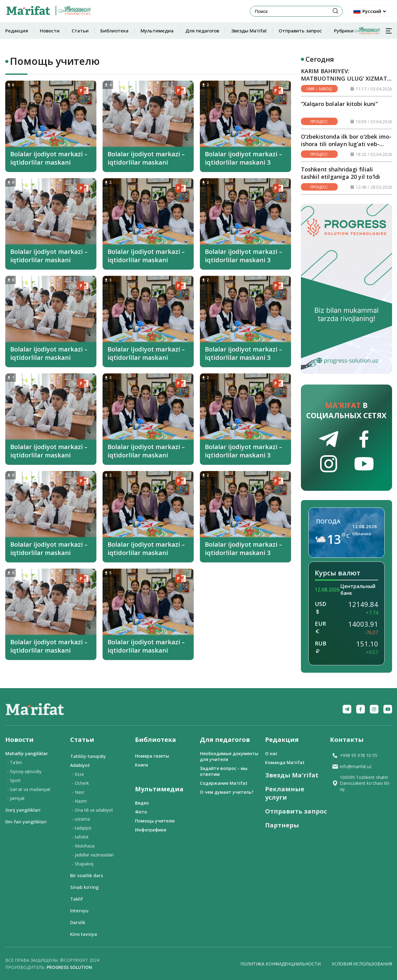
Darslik (78, 922)
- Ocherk (80, 783)
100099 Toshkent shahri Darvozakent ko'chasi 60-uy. (361, 783)
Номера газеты (152, 756)
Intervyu (79, 911)
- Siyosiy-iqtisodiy (24, 771)
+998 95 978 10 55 (355, 755)
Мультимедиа (157, 31)
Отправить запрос (300, 31)
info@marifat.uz (352, 766)
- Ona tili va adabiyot (93, 810)
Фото (141, 812)
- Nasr (78, 792)
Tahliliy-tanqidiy (88, 756)
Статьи (80, 31)
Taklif (76, 899)
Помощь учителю (155, 821)
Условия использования (362, 964)
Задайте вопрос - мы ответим (224, 771)
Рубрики (357, 31)
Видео (142, 803)
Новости (50, 31)
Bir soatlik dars (87, 875)
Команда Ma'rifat (285, 762)
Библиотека (114, 31)
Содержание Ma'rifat (224, 783)
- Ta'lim (15, 762)
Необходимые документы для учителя (229, 756)
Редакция (17, 31)
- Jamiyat (16, 798)
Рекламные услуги (285, 793)
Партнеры (282, 825)
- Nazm (79, 801)
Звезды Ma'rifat (249, 31)
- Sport (14, 780)
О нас (271, 753)
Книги (141, 765)
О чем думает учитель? (227, 792)
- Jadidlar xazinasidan (93, 855)
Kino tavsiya (84, 934)
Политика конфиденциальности (280, 964)
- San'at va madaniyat (29, 789)
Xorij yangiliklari (23, 810)
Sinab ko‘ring (84, 887)
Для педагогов (202, 31)
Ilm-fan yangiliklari (26, 822)
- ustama (81, 819)
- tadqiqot (82, 828)
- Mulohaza (83, 846)
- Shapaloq (83, 864)
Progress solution (69, 967)
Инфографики (151, 830)
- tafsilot (80, 837)
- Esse (78, 774)
